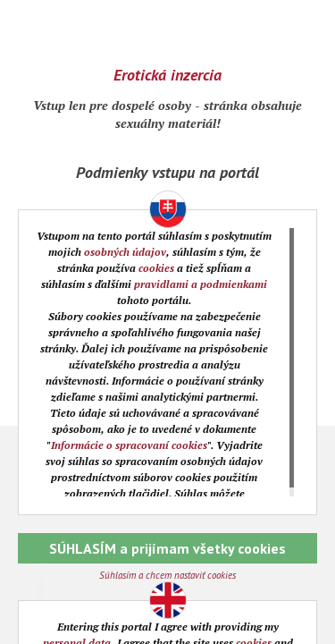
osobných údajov (125, 252)
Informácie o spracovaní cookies (129, 445)
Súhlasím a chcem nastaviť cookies (167, 575)
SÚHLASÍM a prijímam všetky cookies (167, 548)
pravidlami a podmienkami (201, 284)
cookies (156, 268)
